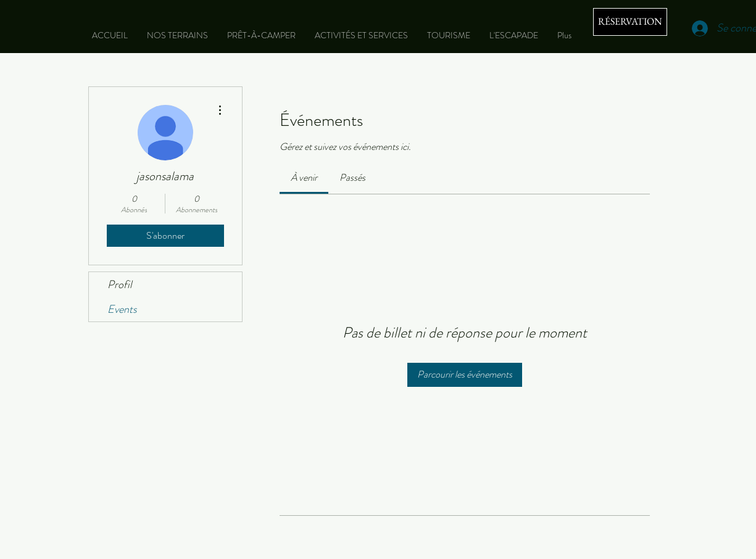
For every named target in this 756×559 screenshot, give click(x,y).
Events (122, 309)
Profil (120, 284)
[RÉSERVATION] (630, 22)
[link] (304, 177)
